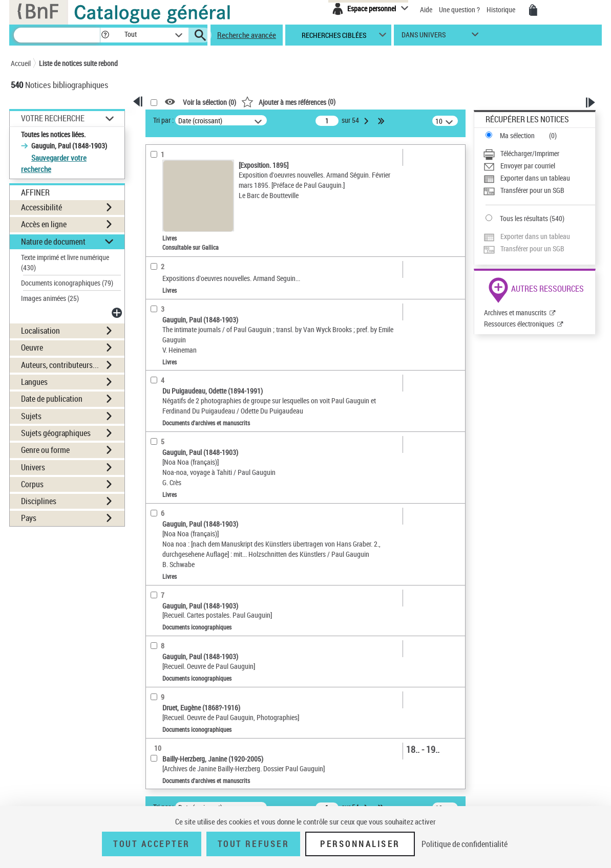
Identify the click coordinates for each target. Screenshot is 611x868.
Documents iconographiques (67, 283)
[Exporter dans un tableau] (539, 178)
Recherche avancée (247, 35)
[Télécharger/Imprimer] (539, 154)
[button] (105, 35)
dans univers (424, 37)
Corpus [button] (32, 484)
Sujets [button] (31, 416)
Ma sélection (517, 135)
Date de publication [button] (52, 399)
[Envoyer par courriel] (539, 166)
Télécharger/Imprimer (530, 153)
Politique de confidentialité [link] (465, 844)
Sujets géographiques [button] (56, 433)
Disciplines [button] (39, 501)
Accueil (21, 63)
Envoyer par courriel (528, 166)
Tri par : (163, 120)
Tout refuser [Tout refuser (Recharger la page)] (253, 844)
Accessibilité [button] (41, 207)
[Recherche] (57, 35)
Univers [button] (33, 467)
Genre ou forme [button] (45, 450)
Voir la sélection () (209, 102)
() (288, 102)
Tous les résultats (524, 218)
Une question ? (459, 9)
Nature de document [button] (53, 242)
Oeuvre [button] (32, 348)
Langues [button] (34, 382)
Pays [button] (29, 518)
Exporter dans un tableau (535, 178)
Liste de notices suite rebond (78, 63)
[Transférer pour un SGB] (539, 190)
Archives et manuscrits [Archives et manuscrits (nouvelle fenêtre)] (515, 312)
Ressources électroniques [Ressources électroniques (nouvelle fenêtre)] (519, 324)
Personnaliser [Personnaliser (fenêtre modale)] (360, 844)
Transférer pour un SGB (532, 190)
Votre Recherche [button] (53, 118)
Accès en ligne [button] (44, 224)
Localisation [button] (40, 331)
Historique (502, 9)
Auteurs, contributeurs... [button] (60, 365)
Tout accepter (152, 844)
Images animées (50, 298)
